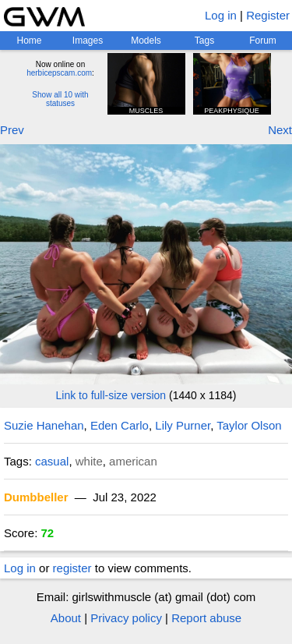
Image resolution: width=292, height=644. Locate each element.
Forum (263, 41)
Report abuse (206, 618)
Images (88, 41)
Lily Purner (183, 425)
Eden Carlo (120, 425)
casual (52, 461)
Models (146, 41)
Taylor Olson (249, 425)
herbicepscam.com (59, 73)
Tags (204, 41)
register (72, 568)
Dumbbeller (36, 497)
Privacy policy (126, 618)
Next (280, 130)
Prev (12, 130)
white (89, 461)
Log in (221, 15)
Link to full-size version (111, 395)
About (66, 618)
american (133, 461)
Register (268, 15)
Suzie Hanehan (44, 425)
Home (29, 41)
